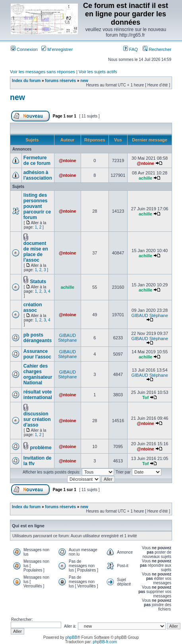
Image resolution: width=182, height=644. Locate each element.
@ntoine (68, 161)
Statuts (38, 282)
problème (41, 448)
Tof (145, 397)
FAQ (131, 49)
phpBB (71, 637)
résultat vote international (38, 395)
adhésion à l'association (38, 175)
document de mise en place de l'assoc (36, 252)
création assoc (33, 307)
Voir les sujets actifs (98, 72)
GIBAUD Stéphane (149, 315)
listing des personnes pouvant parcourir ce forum (37, 206)
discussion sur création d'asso (37, 419)
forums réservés (60, 81)
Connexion (24, 49)
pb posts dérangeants (38, 338)
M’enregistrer (57, 49)
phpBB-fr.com (105, 642)
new (84, 81)
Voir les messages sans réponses (43, 72)
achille (145, 178)
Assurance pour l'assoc (37, 354)
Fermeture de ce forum (37, 161)
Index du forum (26, 81)
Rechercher (157, 49)
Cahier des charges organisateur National (38, 374)
